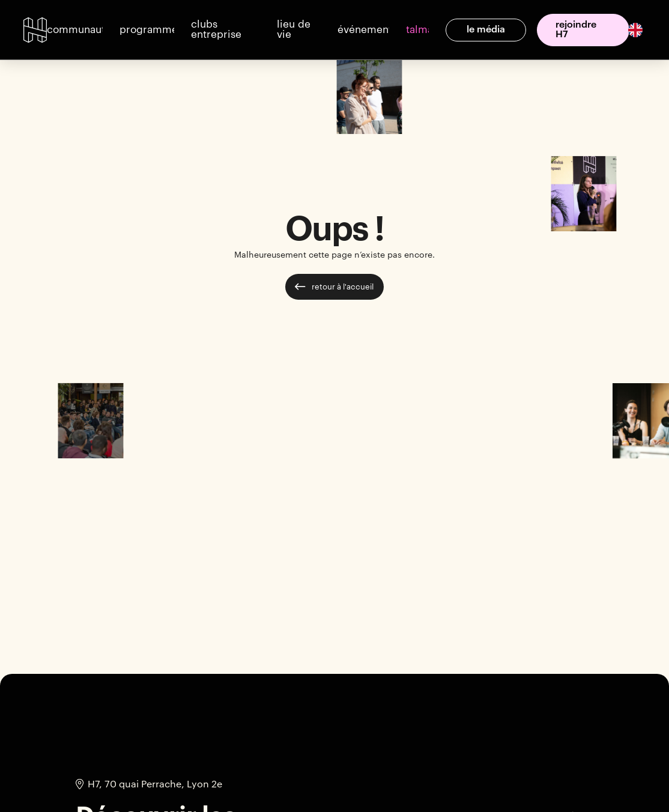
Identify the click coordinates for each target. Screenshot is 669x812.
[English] (635, 29)
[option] (634, 30)
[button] (74, 30)
